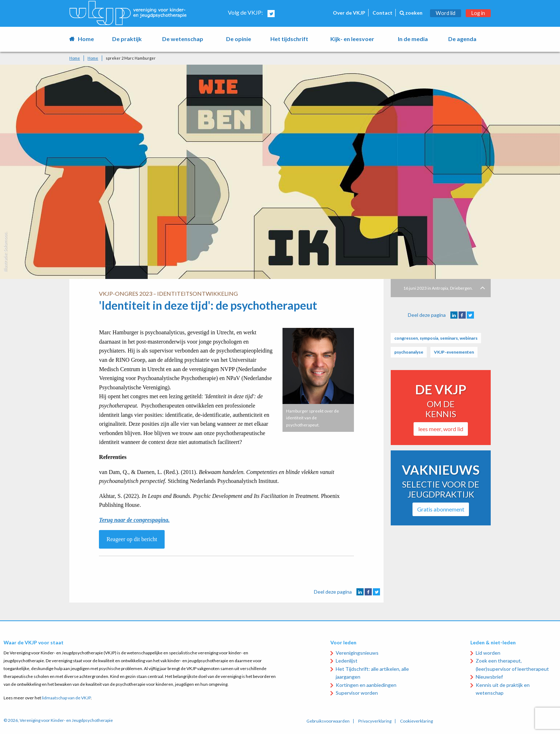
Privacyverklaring (375, 721)
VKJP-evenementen (454, 352)
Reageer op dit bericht (132, 539)
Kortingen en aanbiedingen (366, 685)
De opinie (239, 39)
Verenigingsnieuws (357, 653)
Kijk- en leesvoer (352, 39)
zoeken (411, 13)
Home (86, 39)
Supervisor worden (357, 693)
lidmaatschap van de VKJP (66, 698)
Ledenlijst (347, 661)
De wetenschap (183, 39)
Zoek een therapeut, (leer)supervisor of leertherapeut (512, 665)
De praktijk (127, 39)
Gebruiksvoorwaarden (328, 721)
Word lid (446, 13)
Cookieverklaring (416, 721)
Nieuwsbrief (489, 677)
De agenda (462, 39)
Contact (382, 13)
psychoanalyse (409, 352)
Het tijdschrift (289, 39)
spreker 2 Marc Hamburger (131, 58)
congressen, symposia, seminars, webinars (436, 338)
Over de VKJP (349, 13)
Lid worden (488, 653)
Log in (478, 13)
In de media (413, 39)
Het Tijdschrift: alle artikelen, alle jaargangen (372, 673)
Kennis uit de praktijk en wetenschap (503, 689)
